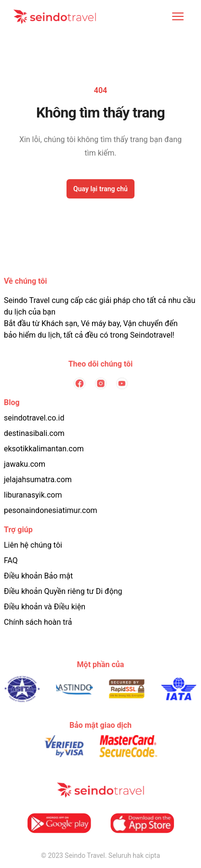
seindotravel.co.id (34, 418)
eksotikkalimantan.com (44, 449)
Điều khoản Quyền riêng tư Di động (63, 591)
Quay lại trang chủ (100, 189)
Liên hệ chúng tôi (33, 545)
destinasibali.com (34, 433)
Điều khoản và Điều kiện (45, 607)
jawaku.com (25, 464)
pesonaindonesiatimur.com (51, 510)
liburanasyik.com (33, 495)
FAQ (11, 560)
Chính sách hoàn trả (38, 622)
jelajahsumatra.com (38, 480)
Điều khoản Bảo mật (38, 576)
